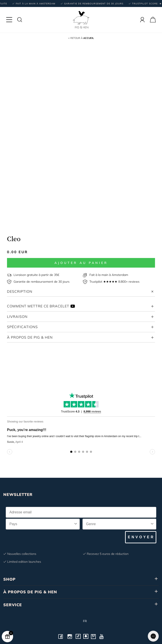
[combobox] (41, 524)
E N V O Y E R (141, 537)
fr (81, 621)
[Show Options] (76, 524)
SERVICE (13, 605)
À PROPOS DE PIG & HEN (30, 592)
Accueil (81, 38)
